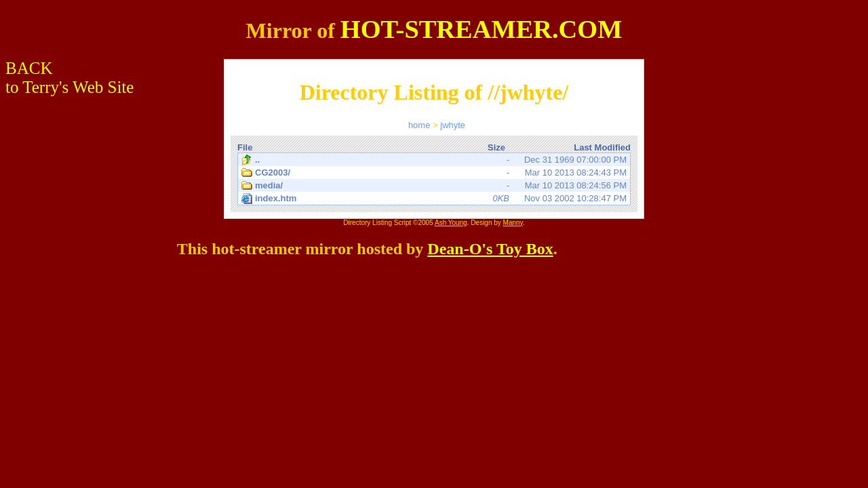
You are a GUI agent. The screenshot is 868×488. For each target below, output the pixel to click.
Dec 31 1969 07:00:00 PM (434, 160)
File (245, 147)
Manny (513, 223)
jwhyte (453, 125)
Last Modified (602, 147)
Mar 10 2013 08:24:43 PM (434, 173)
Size (496, 147)
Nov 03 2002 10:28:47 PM (434, 199)
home (419, 125)
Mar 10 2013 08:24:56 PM (434, 186)
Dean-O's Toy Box (490, 249)
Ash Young (451, 223)
